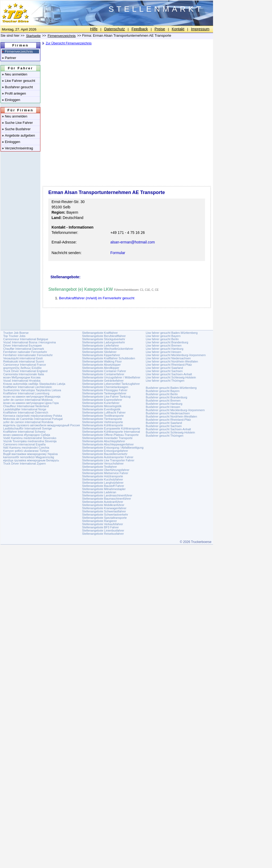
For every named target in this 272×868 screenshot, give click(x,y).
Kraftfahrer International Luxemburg (26, 393)
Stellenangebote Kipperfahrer (101, 355)
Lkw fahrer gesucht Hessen (163, 352)
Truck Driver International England (25, 371)
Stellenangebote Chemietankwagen (105, 387)
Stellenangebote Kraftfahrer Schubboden (109, 358)
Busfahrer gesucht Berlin (162, 394)
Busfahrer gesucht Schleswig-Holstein (170, 432)
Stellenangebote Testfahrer (99, 467)
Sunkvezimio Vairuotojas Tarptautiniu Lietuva (32, 390)
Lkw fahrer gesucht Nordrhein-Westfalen (172, 361)
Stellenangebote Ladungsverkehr (103, 342)
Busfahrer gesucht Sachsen (164, 426)
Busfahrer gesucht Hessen (163, 407)
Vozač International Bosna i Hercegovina (29, 342)
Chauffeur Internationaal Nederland (26, 406)
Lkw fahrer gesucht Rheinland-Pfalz (169, 365)
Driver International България (22, 345)
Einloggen (11, 100)
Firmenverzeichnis (17, 51)
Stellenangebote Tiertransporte (102, 419)
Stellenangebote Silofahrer (99, 352)
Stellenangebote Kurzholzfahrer (103, 479)
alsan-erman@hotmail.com (133, 242)
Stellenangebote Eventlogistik (101, 409)
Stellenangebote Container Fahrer (104, 371)
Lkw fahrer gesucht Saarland (164, 368)
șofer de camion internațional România (28, 422)
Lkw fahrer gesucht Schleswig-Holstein (171, 377)
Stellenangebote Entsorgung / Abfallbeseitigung (113, 448)
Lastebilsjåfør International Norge (25, 409)
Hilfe (94, 29)
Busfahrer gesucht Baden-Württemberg (171, 388)
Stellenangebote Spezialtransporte (104, 518)
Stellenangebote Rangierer (99, 521)
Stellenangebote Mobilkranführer (103, 505)
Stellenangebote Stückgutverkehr (104, 339)
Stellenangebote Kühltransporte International (111, 432)
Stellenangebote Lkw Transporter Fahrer (108, 460)
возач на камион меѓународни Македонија (32, 397)
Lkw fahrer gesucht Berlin (162, 339)
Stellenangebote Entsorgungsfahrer (105, 451)
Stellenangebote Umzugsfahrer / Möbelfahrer (111, 377)
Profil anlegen (14, 93)
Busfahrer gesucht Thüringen (165, 436)
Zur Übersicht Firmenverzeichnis (69, 43)
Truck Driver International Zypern (24, 464)
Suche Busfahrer (16, 129)
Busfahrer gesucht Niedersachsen (168, 413)
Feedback (140, 29)
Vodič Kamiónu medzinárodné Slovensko (30, 438)
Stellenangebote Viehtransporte (103, 422)
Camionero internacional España (24, 444)
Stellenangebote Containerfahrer (103, 374)
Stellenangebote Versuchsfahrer (103, 464)
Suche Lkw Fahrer (17, 123)
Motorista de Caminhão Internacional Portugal (33, 419)
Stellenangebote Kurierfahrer (101, 403)
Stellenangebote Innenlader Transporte (107, 438)
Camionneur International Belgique (26, 339)
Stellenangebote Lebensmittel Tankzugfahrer (111, 384)
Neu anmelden (15, 74)
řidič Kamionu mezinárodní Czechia (26, 448)
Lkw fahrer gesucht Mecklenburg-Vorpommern (176, 355)
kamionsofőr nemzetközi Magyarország (29, 457)
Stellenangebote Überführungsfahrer (106, 470)
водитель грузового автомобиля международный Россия (41, 425)
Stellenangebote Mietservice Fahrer (105, 473)
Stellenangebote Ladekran (99, 492)
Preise (160, 29)
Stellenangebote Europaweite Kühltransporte (111, 428)
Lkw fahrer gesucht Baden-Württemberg (172, 333)
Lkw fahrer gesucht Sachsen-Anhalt (169, 374)
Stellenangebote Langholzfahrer (103, 483)
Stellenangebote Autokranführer (103, 502)
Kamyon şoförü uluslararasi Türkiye (26, 451)
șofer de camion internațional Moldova (28, 400)
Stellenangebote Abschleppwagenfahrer (108, 444)
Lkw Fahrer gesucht (18, 81)
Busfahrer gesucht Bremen (163, 401)
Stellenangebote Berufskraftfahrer (104, 336)
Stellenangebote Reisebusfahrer (103, 534)
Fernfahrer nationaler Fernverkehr (25, 352)
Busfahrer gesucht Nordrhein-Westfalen (171, 416)
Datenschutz (114, 29)
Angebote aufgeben (18, 135)
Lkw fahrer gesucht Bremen (164, 345)
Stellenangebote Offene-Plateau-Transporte (110, 435)
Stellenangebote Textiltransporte (103, 416)
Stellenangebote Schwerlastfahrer (104, 511)
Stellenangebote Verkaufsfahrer (103, 524)
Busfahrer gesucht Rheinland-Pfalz (168, 420)
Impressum (200, 29)
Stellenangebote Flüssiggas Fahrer (105, 390)
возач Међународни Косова (22, 377)
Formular (118, 253)
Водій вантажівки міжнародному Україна (30, 454)
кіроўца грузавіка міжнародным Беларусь (31, 460)
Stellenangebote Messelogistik (102, 406)
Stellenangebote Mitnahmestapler (104, 489)
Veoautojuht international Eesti (23, 358)
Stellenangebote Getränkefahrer (103, 381)
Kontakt (178, 29)
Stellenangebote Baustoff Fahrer (103, 486)
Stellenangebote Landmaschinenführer (107, 495)
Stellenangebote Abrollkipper (101, 368)
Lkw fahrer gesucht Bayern (163, 336)
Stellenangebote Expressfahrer (102, 400)
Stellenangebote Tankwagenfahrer (104, 393)
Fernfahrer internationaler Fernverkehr (28, 355)
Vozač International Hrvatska (22, 381)
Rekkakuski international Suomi (24, 361)
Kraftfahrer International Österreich (26, 412)
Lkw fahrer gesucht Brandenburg (167, 342)
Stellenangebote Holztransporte (103, 476)
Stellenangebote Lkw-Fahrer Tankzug (106, 397)
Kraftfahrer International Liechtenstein (27, 387)
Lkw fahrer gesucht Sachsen (164, 371)
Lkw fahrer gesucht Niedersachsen (168, 358)
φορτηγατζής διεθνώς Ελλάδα (22, 368)
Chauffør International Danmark (24, 349)
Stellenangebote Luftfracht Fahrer (104, 412)
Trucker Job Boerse (16, 333)
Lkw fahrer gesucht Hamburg (165, 349)
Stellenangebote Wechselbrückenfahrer (108, 349)
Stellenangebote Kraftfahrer (100, 333)
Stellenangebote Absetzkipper (101, 365)
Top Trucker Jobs (14, 336)
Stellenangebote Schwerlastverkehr (105, 515)
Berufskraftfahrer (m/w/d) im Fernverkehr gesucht (97, 298)
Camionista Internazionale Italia (24, 374)
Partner (9, 58)
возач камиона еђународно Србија (27, 435)
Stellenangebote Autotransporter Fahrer (108, 457)
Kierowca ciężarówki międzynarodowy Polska (33, 416)
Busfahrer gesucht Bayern (163, 391)
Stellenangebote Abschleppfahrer (104, 441)
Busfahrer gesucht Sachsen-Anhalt (168, 429)
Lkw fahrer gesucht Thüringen (165, 381)
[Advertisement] (126, 89)
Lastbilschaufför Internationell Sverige (27, 428)
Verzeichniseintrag (17, 148)
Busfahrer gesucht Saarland (164, 423)
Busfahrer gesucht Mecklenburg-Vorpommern (175, 410)
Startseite (33, 36)
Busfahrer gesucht (17, 87)
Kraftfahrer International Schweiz (24, 432)
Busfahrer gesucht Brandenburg (167, 397)
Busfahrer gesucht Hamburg (164, 404)
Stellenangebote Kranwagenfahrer (104, 508)
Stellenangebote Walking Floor (102, 361)
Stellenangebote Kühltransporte (103, 425)
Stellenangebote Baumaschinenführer (107, 499)
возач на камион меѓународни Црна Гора (31, 403)
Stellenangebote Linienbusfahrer (103, 530)
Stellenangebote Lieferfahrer (101, 345)
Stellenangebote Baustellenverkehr (105, 454)
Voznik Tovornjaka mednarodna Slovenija (30, 441)
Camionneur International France (25, 365)
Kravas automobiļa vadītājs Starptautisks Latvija (34, 384)
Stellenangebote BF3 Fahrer (100, 527)
